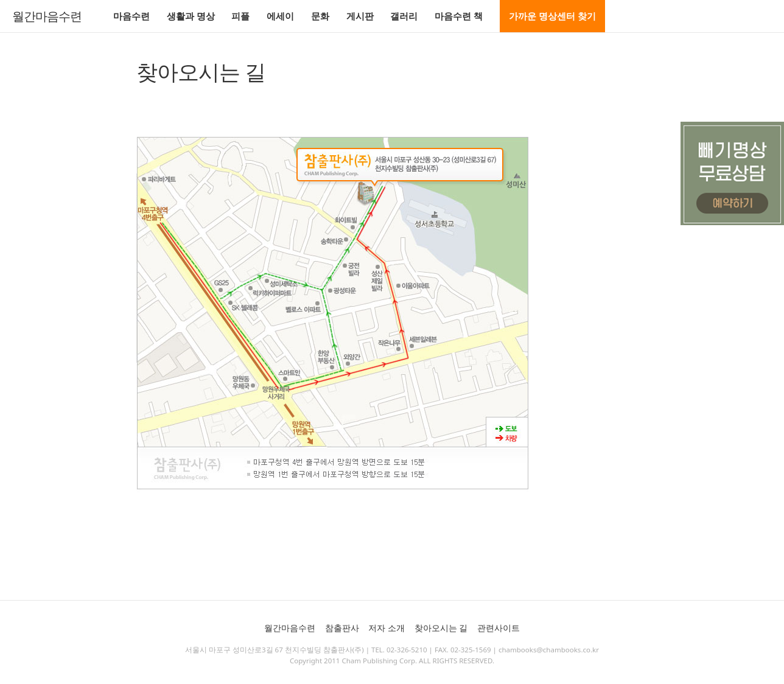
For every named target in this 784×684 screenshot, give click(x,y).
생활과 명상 (191, 16)
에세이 (280, 16)
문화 (320, 16)
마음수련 (131, 16)
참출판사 (342, 628)
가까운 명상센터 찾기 (552, 16)
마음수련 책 (459, 16)
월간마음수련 (47, 16)
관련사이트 (499, 628)
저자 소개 (387, 628)
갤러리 (404, 16)
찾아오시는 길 (441, 628)
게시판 (360, 16)
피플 (240, 16)
